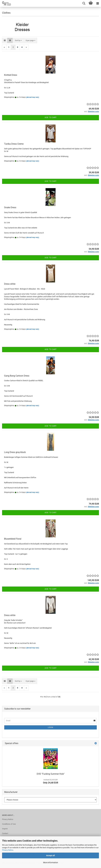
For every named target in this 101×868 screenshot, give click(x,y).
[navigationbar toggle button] (98, 3)
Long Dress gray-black (15, 452)
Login (50, 727)
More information (51, 862)
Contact (5, 833)
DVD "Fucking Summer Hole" (51, 774)
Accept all (50, 855)
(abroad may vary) (32, 97)
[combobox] (18, 41)
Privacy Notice (8, 850)
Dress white (10, 284)
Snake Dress (10, 207)
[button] (5, 41)
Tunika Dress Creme (14, 144)
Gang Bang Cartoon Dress (17, 376)
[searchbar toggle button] (84, 3)
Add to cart (51, 117)
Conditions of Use (9, 824)
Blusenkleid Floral (13, 539)
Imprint (5, 829)
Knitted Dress (11, 75)
